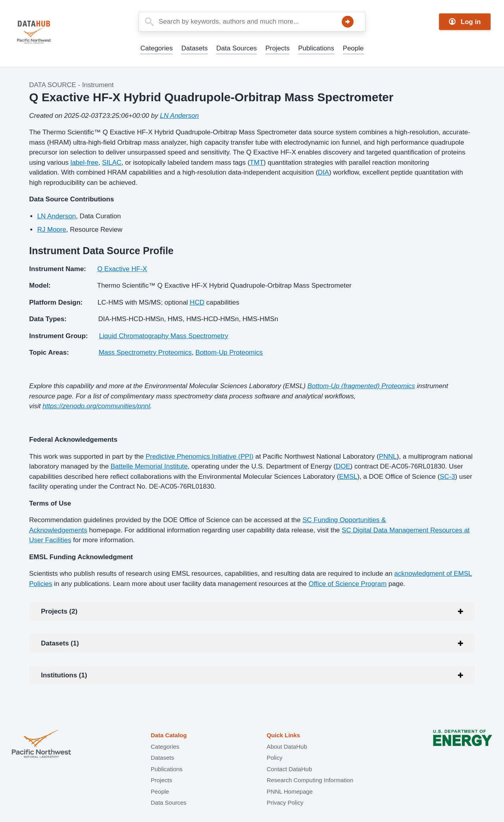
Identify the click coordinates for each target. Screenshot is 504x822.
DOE (343, 466)
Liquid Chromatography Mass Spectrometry (164, 336)
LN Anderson (179, 116)
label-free (84, 163)
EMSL (348, 477)
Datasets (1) (60, 643)
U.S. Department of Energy (463, 745)
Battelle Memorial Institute (149, 466)
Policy (274, 758)
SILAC (112, 163)
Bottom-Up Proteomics (229, 352)
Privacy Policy (285, 802)
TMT (257, 163)
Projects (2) (59, 611)
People (353, 48)
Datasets (194, 48)
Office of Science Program (348, 584)
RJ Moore (52, 230)
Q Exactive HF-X (122, 269)
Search (348, 22)
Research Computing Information (310, 780)
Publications (316, 48)
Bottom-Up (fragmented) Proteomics (361, 386)
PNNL (388, 457)
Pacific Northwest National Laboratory (41, 745)
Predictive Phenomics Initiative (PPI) (200, 457)
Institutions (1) (64, 675)
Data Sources (236, 48)
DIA (323, 172)
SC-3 (447, 477)
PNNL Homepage (290, 791)
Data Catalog (169, 735)
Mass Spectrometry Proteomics (145, 352)
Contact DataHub (289, 769)
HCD (197, 302)
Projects (277, 48)
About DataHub (287, 747)
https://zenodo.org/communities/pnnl (96, 406)
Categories (156, 48)
